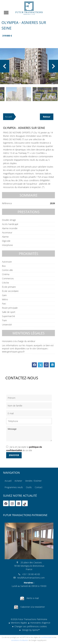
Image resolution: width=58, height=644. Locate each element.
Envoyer (14, 455)
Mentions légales (19, 623)
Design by (31, 630)
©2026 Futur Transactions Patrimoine (29, 619)
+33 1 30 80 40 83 (31, 574)
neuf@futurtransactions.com (31, 578)
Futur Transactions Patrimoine (25, 515)
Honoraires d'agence (40, 623)
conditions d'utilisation (20, 640)
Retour (47, 117)
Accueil (29, 8)
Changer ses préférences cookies (31, 626)
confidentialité (46, 637)
